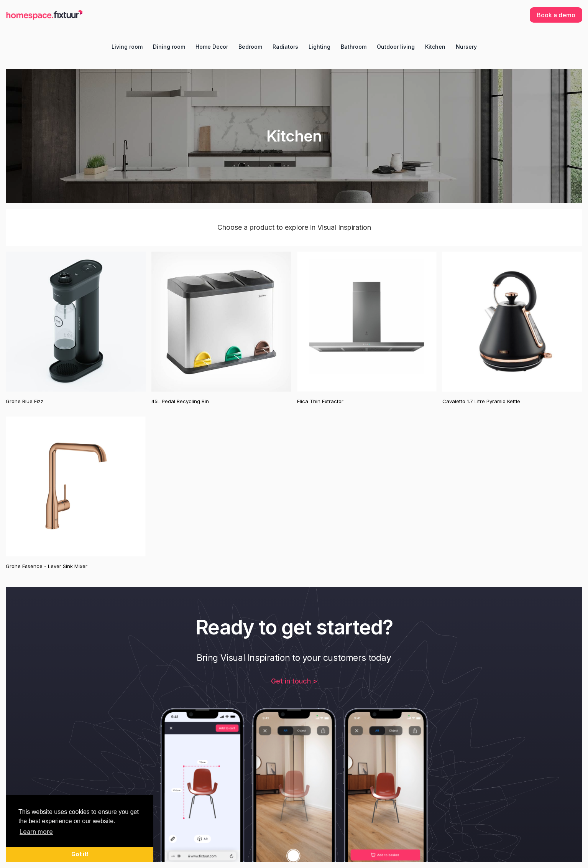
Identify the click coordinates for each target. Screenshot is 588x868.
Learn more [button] (36, 832)
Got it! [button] (80, 854)
